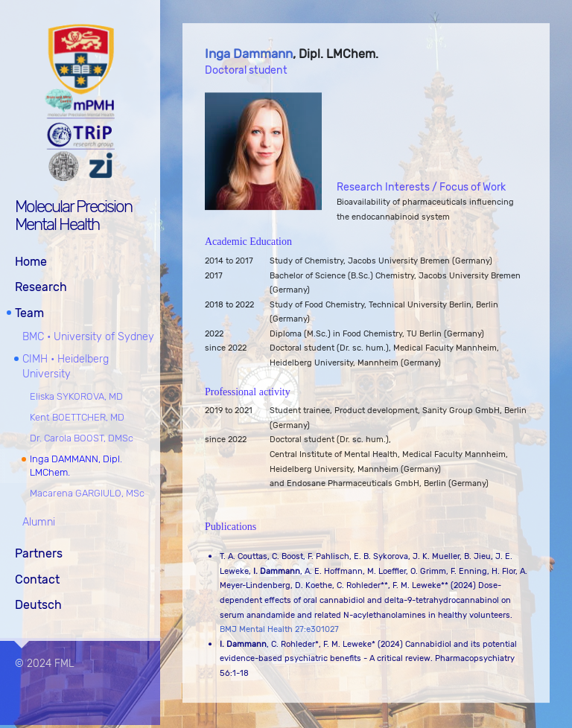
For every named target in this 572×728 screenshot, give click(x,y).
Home (31, 260)
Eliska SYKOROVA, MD (76, 395)
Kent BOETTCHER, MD (77, 416)
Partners (39, 553)
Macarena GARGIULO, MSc (87, 492)
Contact (37, 578)
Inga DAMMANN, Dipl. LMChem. (76, 464)
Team (29, 312)
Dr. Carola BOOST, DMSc (82, 437)
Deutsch (38, 604)
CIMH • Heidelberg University (66, 366)
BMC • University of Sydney (88, 335)
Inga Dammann (249, 54)
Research (41, 286)
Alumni (39, 521)
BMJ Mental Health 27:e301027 (279, 630)
